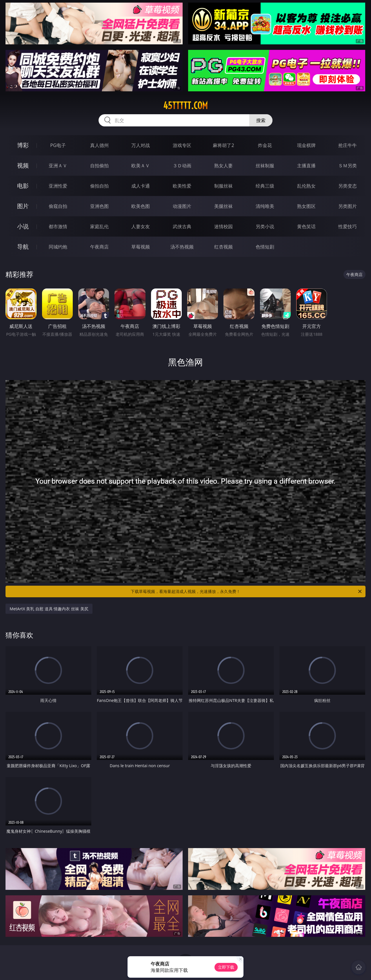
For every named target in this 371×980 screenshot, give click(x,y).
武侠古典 (182, 226)
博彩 (23, 145)
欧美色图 (141, 206)
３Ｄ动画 (182, 166)
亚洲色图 (99, 206)
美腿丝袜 (223, 206)
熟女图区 (306, 206)
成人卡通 (141, 186)
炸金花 (265, 145)
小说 (23, 226)
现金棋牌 (306, 145)
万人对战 (141, 145)
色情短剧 (265, 247)
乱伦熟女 (306, 186)
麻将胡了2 (223, 145)
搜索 (261, 120)
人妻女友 (141, 226)
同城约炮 (58, 247)
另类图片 (348, 206)
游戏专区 (182, 145)
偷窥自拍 (58, 206)
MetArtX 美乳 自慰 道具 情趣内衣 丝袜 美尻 (49, 609)
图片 (23, 206)
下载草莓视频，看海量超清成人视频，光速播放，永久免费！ (247, 591)
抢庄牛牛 (348, 145)
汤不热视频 (182, 247)
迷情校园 (223, 226)
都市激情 (58, 226)
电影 (23, 186)
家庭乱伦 (99, 226)
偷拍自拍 (99, 186)
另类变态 (348, 186)
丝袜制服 (265, 166)
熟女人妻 (223, 166)
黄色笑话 (306, 226)
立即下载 (226, 967)
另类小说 (265, 226)
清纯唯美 (265, 206)
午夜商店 (99, 247)
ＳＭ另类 (348, 166)
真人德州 (99, 145)
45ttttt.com (185, 106)
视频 (23, 165)
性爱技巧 (348, 226)
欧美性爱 (182, 186)
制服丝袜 (223, 186)
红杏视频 (223, 247)
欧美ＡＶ (141, 166)
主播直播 (306, 166)
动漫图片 (182, 206)
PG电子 (58, 145)
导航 (23, 247)
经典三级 (265, 186)
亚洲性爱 (58, 186)
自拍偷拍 (99, 166)
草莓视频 (141, 247)
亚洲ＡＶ (58, 166)
